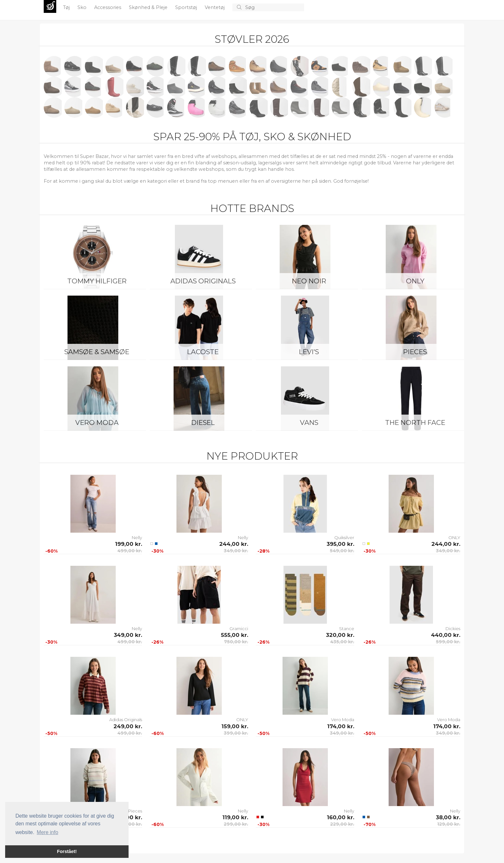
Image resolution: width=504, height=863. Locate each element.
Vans (309, 422)
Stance (347, 629)
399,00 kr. (236, 733)
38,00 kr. (448, 817)
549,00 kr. (342, 551)
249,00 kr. (128, 726)
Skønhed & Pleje (149, 7)
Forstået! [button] (67, 851)
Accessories (108, 7)
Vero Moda (97, 422)
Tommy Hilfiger (97, 281)
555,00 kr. (234, 635)
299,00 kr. (236, 824)
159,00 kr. (235, 726)
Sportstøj (187, 7)
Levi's (309, 352)
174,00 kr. (341, 726)
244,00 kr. (234, 544)
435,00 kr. (342, 642)
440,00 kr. (446, 635)
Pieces (415, 352)
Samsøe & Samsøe (97, 352)
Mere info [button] (47, 832)
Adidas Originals (203, 281)
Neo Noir (309, 281)
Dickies (453, 629)
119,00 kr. (235, 817)
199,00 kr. (129, 544)
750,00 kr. (236, 642)
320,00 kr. (340, 635)
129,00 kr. (449, 824)
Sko (83, 7)
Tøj (67, 7)
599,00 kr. (448, 642)
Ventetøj (215, 7)
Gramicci (239, 629)
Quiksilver (344, 537)
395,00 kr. (340, 544)
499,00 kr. (130, 551)
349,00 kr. (236, 551)
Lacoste (203, 352)
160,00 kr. (341, 817)
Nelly (137, 537)
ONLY (415, 281)
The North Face (415, 422)
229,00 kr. (342, 824)
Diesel (203, 422)
